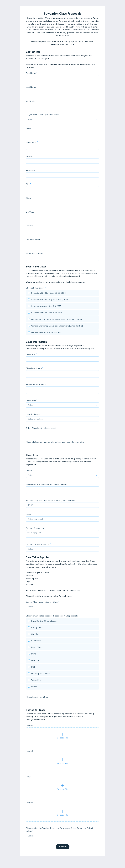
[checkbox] (62, 293)
